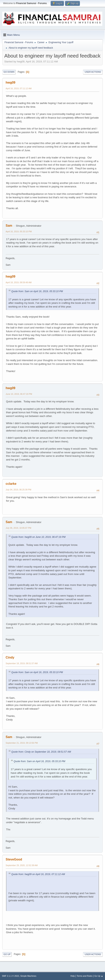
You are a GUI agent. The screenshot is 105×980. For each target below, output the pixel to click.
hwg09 (11, 83)
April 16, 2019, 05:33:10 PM (19, 231)
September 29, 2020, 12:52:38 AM (22, 865)
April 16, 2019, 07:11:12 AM (19, 88)
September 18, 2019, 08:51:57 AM (22, 663)
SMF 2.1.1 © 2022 (11, 976)
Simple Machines (28, 976)
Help (73, 976)
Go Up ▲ (99, 976)
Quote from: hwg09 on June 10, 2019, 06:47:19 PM (38, 537)
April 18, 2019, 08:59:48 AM (19, 282)
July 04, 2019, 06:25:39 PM (18, 490)
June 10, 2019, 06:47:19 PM (19, 394)
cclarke (11, 484)
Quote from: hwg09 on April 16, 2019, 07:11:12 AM (38, 874)
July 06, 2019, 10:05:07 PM (18, 528)
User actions (93, 72)
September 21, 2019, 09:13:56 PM (22, 743)
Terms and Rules (85, 976)
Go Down (9, 72)
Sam (9, 226)
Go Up (7, 954)
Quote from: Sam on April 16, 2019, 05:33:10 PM (37, 291)
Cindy (10, 657)
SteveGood (14, 859)
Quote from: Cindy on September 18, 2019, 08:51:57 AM (41, 752)
